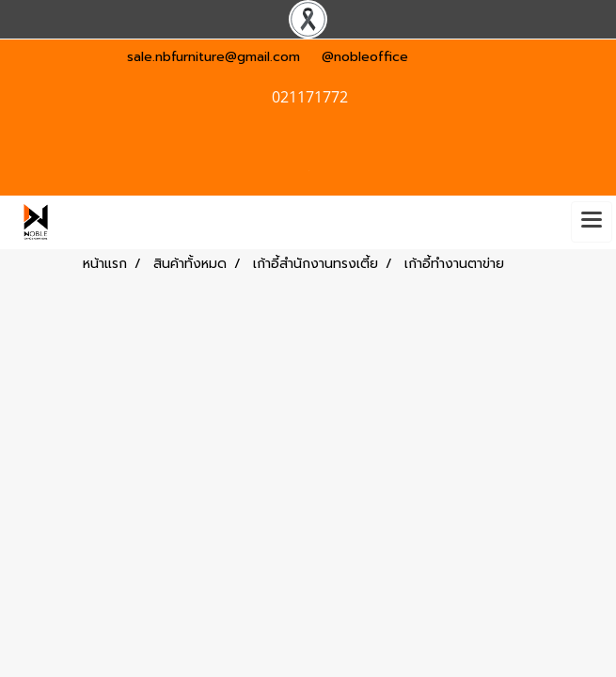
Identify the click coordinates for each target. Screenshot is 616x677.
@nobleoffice (365, 57)
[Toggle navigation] (592, 222)
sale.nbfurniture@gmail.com (213, 57)
